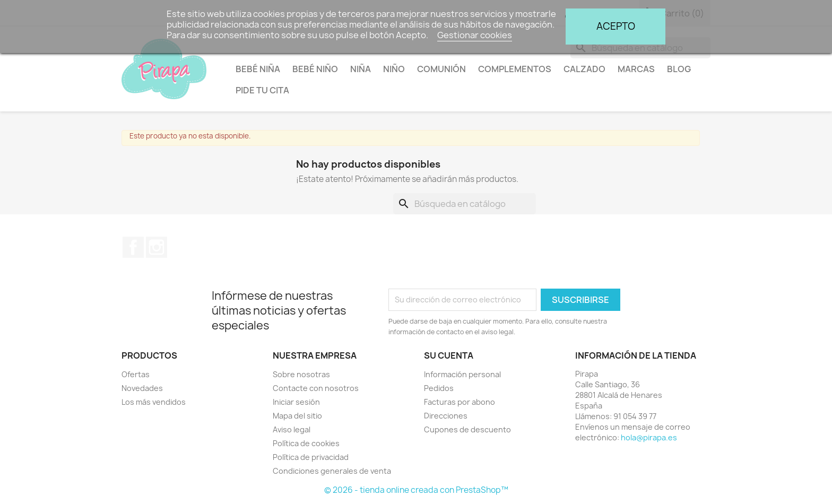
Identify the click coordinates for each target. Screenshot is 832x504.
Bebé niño (315, 69)
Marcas (636, 69)
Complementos (515, 69)
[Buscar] (465, 204)
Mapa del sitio (297, 416)
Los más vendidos (154, 402)
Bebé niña (258, 69)
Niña (361, 69)
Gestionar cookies (475, 35)
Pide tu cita (262, 90)
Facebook (133, 247)
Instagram (157, 247)
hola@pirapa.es (649, 437)
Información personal (462, 374)
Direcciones (446, 416)
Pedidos (439, 388)
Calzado (584, 69)
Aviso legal (292, 429)
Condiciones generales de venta (332, 471)
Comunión (441, 69)
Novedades (142, 388)
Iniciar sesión (296, 402)
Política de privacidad (311, 457)
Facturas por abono (460, 402)
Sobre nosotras (301, 374)
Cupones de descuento (467, 429)
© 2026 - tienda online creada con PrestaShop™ (416, 490)
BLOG (679, 69)
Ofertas (136, 374)
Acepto (616, 26)
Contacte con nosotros (316, 388)
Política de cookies (306, 443)
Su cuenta (449, 355)
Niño (394, 69)
